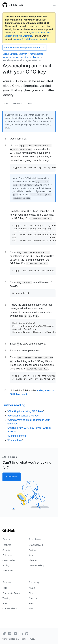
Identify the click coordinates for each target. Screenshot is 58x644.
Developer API (36, 545)
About (32, 588)
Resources (8, 571)
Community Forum (11, 593)
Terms (24, 639)
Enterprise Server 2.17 (25, 48)
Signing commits (17, 436)
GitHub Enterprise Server (15, 54)
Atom (32, 555)
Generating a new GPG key (24, 416)
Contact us (12, 477)
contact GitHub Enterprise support (31, 39)
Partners (33, 550)
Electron (33, 560)
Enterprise (7, 555)
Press (32, 603)
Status (6, 603)
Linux (29, 104)
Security (6, 550)
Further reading (14, 405)
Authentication (37, 54)
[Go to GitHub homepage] (9, 531)
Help (5, 588)
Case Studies (9, 560)
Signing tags (15, 440)
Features (7, 545)
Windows (17, 104)
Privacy (32, 639)
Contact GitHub (10, 608)
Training (6, 598)
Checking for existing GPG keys (26, 411)
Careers (33, 598)
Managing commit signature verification (21, 57)
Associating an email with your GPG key (22, 60)
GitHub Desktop (37, 565)
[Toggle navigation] (54, 5)
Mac (6, 104)
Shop (32, 608)
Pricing (6, 565)
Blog (31, 593)
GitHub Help (16, 5)
